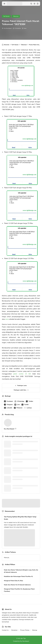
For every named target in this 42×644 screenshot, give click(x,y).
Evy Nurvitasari (8, 28)
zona (7, 319)
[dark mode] (34, 4)
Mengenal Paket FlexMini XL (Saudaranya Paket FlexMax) (19, 590)
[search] (31, 4)
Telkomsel (16, 16)
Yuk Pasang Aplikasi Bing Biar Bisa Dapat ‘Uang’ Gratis (20, 518)
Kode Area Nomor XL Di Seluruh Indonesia (17, 585)
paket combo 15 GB (22, 374)
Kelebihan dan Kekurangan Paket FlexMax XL (18, 576)
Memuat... (7, 558)
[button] (28, 408)
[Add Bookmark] (24, 28)
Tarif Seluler (6, 16)
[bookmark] (38, 4)
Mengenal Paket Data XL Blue (13, 581)
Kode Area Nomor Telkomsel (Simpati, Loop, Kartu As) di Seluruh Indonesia (21, 571)
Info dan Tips (22, 638)
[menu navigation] (4, 4)
